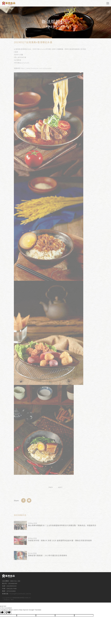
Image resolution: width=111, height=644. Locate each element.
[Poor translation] (8, 612)
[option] (55, 22)
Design (6, 599)
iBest (12, 599)
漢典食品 (9, 3)
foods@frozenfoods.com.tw (20, 592)
